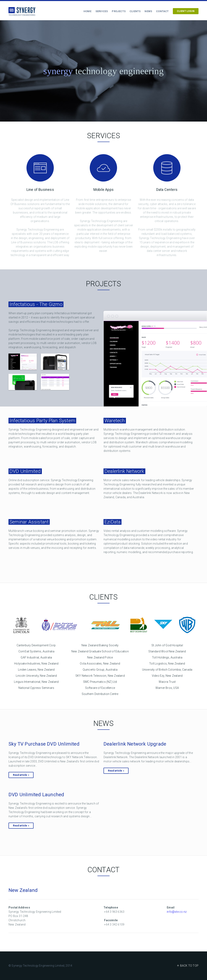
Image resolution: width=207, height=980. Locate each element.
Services (102, 11)
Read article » (21, 775)
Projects (119, 11)
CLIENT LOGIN (186, 11)
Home (87, 11)
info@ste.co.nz (177, 912)
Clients (135, 11)
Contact (162, 11)
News (148, 11)
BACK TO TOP (189, 966)
